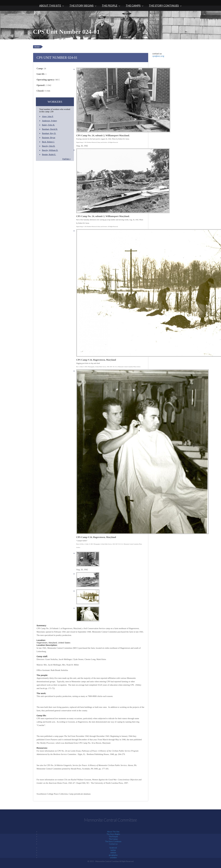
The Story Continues (164, 6)
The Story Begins (81, 6)
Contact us (113, 844)
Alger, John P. (48, 116)
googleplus (113, 855)
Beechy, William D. (50, 150)
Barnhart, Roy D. (49, 133)
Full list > (66, 159)
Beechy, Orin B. (49, 146)
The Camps (133, 6)
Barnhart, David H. (50, 129)
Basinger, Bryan (49, 138)
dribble (113, 853)
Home (37, 47)
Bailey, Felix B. (48, 125)
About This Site (50, 6)
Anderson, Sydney (50, 121)
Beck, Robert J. (48, 142)
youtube (113, 858)
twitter (113, 850)
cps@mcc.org (158, 56)
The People (110, 6)
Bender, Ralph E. (49, 154)
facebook (113, 848)
